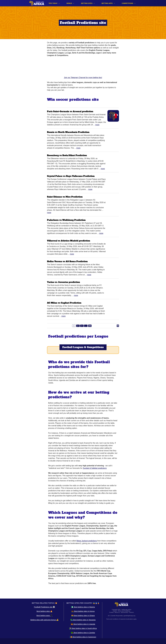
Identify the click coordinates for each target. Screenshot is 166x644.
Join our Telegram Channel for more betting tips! (83, 69)
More (97, 125)
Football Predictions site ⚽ (44, 607)
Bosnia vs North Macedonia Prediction (68, 132)
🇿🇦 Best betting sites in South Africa (83, 628)
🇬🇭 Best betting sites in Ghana (83, 615)
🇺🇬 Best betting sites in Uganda (83, 624)
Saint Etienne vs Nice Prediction (65, 197)
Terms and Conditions (124, 611)
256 (90, 326)
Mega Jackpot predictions (87, 541)
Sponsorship (124, 612)
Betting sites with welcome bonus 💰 (44, 620)
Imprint (115, 611)
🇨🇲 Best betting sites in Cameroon (83, 637)
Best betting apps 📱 (44, 615)
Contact (111, 612)
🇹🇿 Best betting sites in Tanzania (83, 620)
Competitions (127, 3)
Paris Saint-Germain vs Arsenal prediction (70, 111)
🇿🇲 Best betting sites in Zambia (83, 633)
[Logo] (37, 3)
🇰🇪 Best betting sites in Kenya (83, 611)
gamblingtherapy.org (129, 616)
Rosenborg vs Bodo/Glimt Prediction (67, 155)
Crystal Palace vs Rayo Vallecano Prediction (71, 176)
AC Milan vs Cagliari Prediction (64, 303)
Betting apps (107, 3)
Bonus (69, 3)
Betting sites (87, 3)
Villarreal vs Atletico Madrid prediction (69, 241)
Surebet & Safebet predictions (95, 468)
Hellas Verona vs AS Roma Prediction (67, 261)
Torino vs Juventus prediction (64, 282)
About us (117, 612)
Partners (131, 612)
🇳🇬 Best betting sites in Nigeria (83, 607)
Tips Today (53, 3)
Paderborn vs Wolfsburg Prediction (66, 220)
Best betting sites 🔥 (44, 611)
